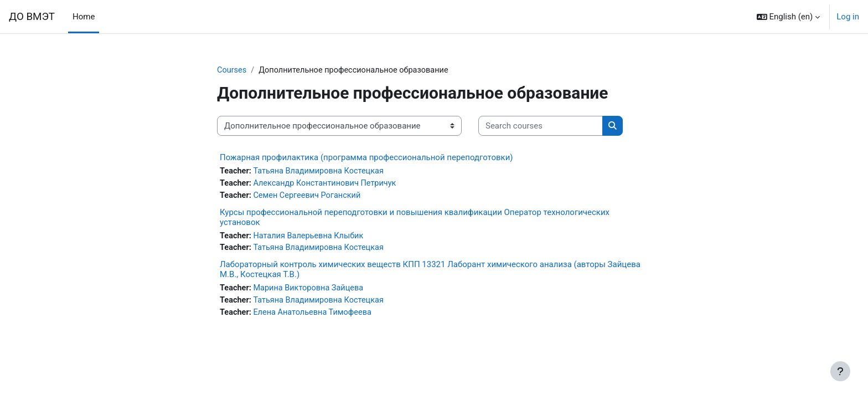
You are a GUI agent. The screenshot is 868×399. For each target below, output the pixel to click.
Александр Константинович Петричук (329, 185)
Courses (232, 70)
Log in (848, 17)
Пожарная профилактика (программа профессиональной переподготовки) (366, 158)
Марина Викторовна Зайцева (312, 291)
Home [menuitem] (84, 17)
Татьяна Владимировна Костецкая (322, 172)
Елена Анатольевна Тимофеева (316, 316)
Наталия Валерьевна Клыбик (312, 238)
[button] (789, 17)
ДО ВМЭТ (32, 17)
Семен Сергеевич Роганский (310, 197)
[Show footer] (840, 371)
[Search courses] (541, 127)
